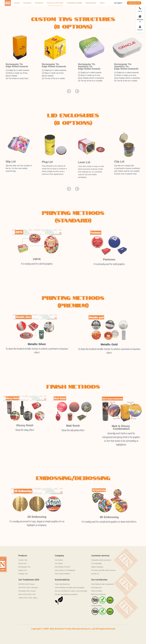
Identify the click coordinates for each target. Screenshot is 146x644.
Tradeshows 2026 (74, 3)
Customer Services (55, 3)
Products (39, 3)
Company (27, 3)
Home (17, 3)
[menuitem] (17, 3)
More (102, 3)
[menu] (63, 3)
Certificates (91, 3)
